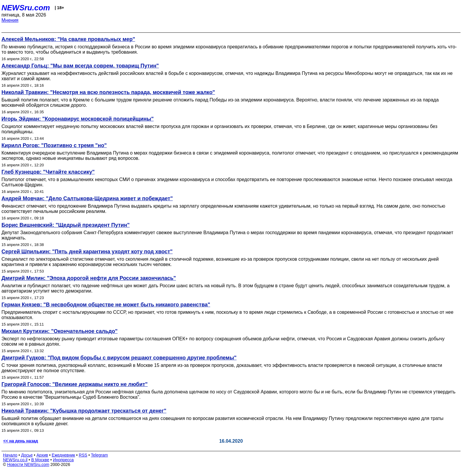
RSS (83, 455)
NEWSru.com (26, 8)
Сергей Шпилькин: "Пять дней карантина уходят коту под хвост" (87, 252)
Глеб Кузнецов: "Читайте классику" (48, 172)
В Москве (40, 460)
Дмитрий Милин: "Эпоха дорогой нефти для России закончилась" (89, 278)
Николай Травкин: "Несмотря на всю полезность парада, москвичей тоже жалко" (108, 92)
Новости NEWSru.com (28, 464)
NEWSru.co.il (15, 460)
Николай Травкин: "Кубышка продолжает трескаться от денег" (84, 411)
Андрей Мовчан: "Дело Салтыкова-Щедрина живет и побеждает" (87, 198)
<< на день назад (21, 441)
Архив (42, 455)
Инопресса (63, 460)
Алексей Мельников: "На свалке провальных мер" (68, 39)
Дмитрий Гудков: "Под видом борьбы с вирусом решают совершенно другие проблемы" (119, 358)
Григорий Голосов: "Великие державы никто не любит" (75, 384)
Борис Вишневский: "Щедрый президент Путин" (66, 225)
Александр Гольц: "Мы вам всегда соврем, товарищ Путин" (80, 66)
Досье (27, 455)
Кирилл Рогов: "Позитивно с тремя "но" (54, 145)
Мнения (10, 20)
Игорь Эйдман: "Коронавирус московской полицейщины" (78, 119)
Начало (10, 455)
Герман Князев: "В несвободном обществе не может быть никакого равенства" (106, 305)
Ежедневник (63, 455)
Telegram (100, 455)
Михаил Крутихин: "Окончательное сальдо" (60, 331)
